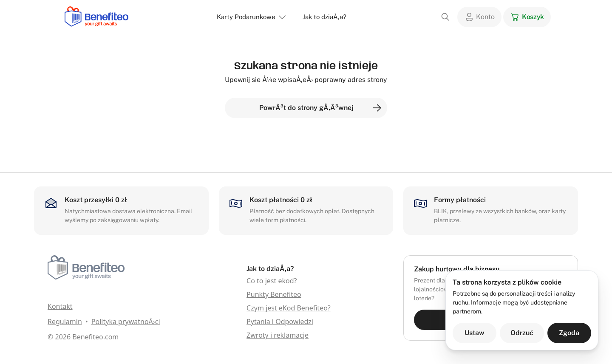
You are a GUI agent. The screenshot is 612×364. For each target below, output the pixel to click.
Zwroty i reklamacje (278, 335)
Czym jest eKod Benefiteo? (289, 308)
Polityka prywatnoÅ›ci (126, 322)
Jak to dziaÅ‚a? (324, 17)
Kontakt (60, 306)
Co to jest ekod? (272, 281)
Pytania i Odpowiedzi (280, 322)
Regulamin (65, 322)
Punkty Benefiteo (274, 294)
